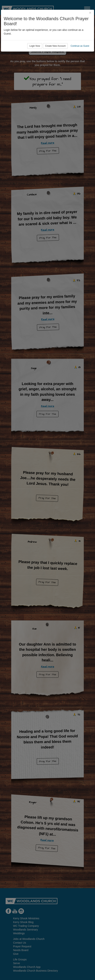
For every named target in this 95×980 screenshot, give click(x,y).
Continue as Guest (80, 46)
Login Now (35, 46)
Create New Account (55, 46)
